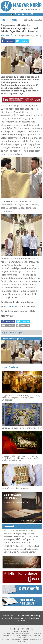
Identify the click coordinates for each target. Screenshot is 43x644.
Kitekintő (7, 36)
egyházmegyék (12, 543)
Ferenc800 (8, 533)
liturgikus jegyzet (11, 549)
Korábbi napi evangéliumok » (30, 520)
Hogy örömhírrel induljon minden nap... (16, 498)
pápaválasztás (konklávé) (15, 531)
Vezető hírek (10, 367)
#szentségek (16, 332)
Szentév (32, 552)
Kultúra (22, 621)
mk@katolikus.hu (27, 635)
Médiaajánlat (16, 639)
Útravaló (7, 552)
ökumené (26, 543)
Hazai (14, 616)
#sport (5, 332)
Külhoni (35, 616)
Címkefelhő (9, 526)
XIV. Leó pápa (25, 539)
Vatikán (30, 531)
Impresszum (6, 639)
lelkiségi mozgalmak (23, 536)
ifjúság (25, 552)
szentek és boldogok (28, 549)
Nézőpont (35, 618)
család (8, 546)
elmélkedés (8, 536)
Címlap (6, 616)
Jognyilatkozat (26, 639)
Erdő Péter (17, 552)
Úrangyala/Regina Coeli (24, 533)
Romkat (13, 307)
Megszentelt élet (21, 618)
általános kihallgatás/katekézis (26, 546)
